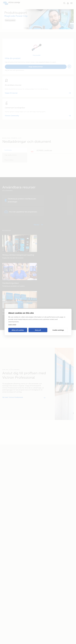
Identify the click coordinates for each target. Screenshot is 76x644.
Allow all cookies (18, 330)
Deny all (38, 330)
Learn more (12, 324)
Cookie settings (58, 330)
